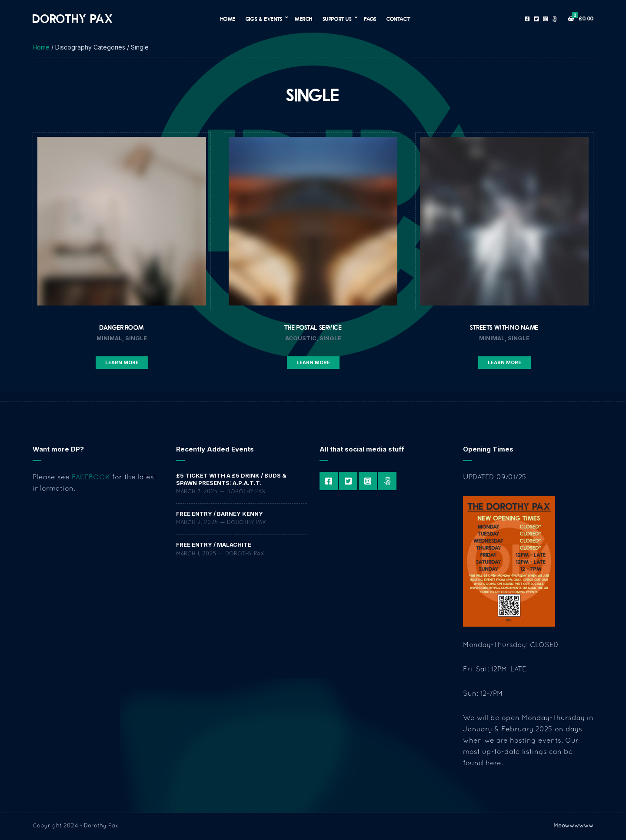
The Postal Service (313, 327)
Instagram (545, 19)
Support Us (337, 19)
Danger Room (122, 327)
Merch (304, 19)
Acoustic (301, 338)
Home (228, 19)
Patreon (554, 19)
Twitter (536, 19)
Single (136, 338)
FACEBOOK (91, 478)
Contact (398, 19)
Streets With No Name (504, 327)
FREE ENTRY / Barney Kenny (220, 514)
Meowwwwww (573, 826)
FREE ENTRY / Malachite (214, 545)
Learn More (122, 362)
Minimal (109, 338)
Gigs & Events (264, 19)
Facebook (527, 19)
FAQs (370, 19)
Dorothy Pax (73, 18)
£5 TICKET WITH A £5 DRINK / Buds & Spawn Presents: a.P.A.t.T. (231, 479)
